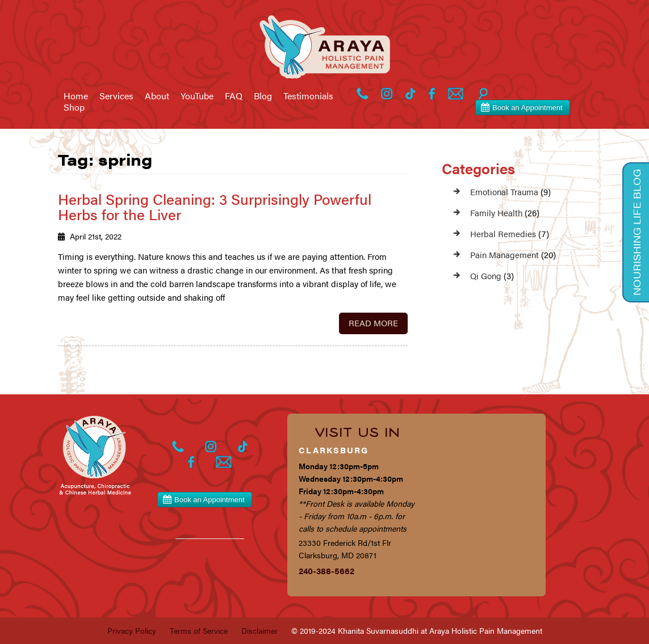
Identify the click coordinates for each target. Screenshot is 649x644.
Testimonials (308, 96)
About (157, 96)
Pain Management (504, 254)
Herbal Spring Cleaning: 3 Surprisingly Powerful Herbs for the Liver (215, 207)
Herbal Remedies (503, 233)
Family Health (496, 212)
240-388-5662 (326, 571)
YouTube (197, 96)
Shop (74, 107)
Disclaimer (259, 630)
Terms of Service (199, 630)
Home (76, 96)
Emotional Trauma (504, 191)
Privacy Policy (132, 630)
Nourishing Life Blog (637, 232)
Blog (263, 96)
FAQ (234, 96)
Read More (373, 323)
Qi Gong (486, 275)
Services (116, 96)
